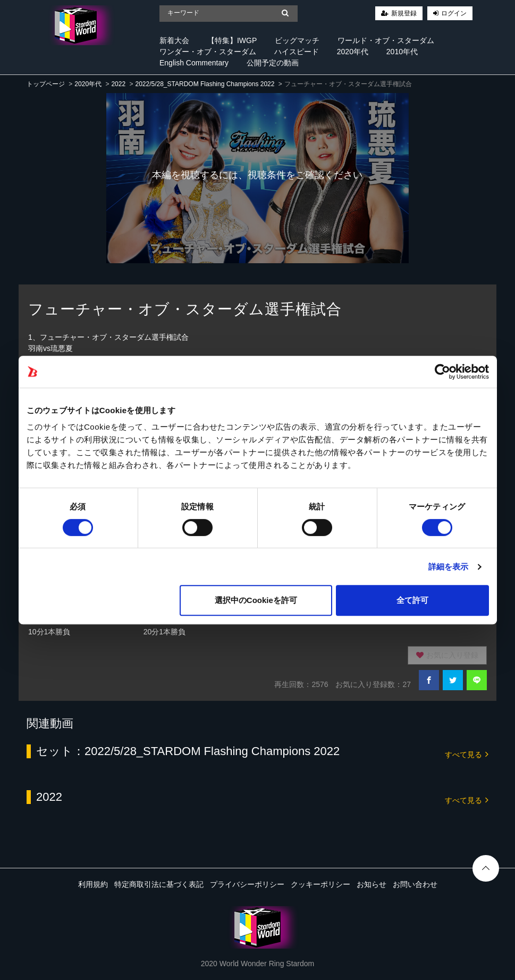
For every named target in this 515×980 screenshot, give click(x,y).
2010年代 (402, 52)
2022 (118, 84)
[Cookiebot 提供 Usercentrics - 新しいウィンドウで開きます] (442, 372)
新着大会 (174, 40)
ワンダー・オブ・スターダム (208, 52)
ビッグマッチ (297, 40)
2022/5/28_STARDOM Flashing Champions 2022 (205, 84)
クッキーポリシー (320, 884)
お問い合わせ (415, 884)
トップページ (46, 84)
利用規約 (93, 884)
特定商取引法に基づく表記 (159, 884)
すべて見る (467, 754)
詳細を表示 (449, 567)
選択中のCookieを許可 (256, 600)
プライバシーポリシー (247, 884)
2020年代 (353, 52)
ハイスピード (297, 52)
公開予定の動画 (273, 63)
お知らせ (372, 884)
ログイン (454, 13)
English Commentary (194, 63)
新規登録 (404, 13)
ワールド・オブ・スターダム (386, 40)
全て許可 (412, 600)
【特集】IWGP (232, 40)
